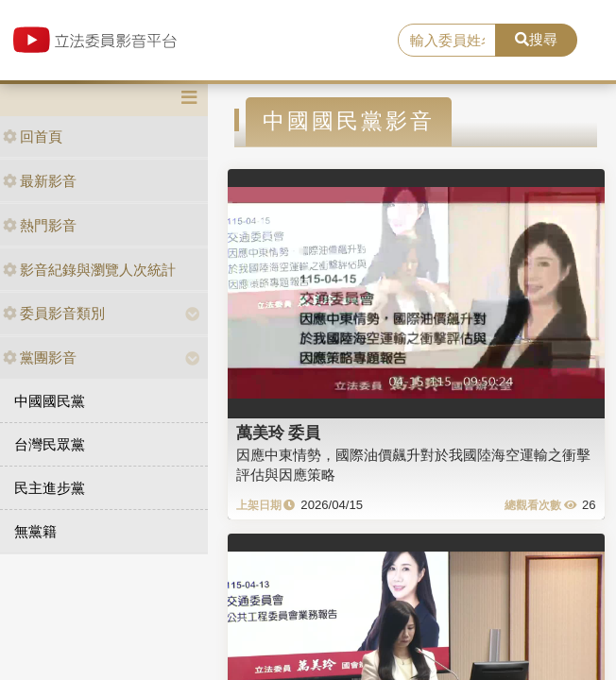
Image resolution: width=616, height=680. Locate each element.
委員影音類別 (54, 313)
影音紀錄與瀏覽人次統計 (89, 270)
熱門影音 (40, 225)
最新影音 (40, 181)
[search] (447, 41)
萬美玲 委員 (279, 433)
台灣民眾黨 (50, 444)
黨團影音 (40, 357)
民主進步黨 (50, 488)
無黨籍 (35, 531)
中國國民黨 (50, 401)
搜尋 (536, 39)
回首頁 (33, 136)
